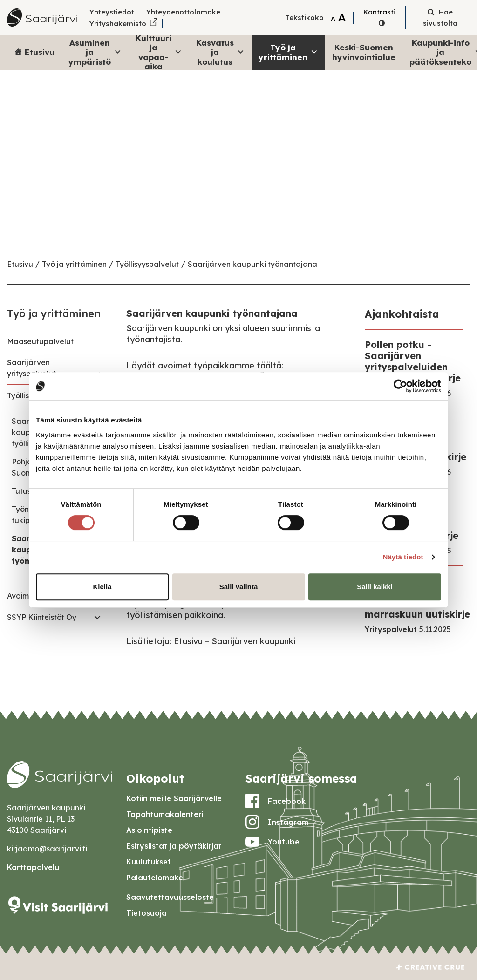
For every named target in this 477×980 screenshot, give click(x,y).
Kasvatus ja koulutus (220, 52)
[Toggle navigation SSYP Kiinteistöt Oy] (97, 617)
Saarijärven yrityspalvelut (31, 368)
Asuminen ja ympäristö (95, 52)
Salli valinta (239, 587)
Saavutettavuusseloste (170, 897)
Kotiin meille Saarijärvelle (174, 798)
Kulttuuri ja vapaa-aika (159, 52)
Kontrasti (379, 12)
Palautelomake (155, 878)
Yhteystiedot (112, 12)
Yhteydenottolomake (183, 12)
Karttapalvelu (33, 867)
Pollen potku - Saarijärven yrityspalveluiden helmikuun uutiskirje (413, 361)
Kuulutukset (149, 862)
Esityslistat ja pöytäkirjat (174, 846)
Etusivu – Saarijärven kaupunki (235, 641)
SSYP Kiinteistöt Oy (42, 617)
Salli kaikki (375, 587)
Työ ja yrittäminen (288, 52)
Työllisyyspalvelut (147, 264)
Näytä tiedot (403, 557)
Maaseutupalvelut (40, 341)
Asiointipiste (149, 830)
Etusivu (40, 52)
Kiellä (102, 587)
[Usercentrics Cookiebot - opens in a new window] (400, 386)
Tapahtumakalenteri (165, 814)
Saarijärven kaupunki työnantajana (252, 264)
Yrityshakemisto (118, 24)
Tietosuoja (147, 913)
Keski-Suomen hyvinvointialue (364, 52)
